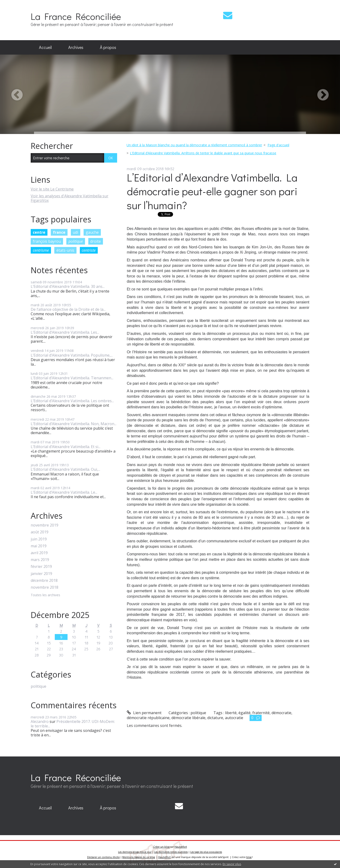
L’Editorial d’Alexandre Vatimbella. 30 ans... (68, 286)
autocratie (234, 718)
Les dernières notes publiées (171, 852)
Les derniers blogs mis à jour (135, 852)
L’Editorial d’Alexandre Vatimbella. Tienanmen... (72, 378)
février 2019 (41, 567)
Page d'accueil (278, 145)
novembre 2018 (45, 587)
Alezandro (40, 721)
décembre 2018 (44, 581)
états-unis (65, 250)
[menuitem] (45, 48)
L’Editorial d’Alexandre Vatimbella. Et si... (66, 447)
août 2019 (40, 532)
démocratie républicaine (148, 718)
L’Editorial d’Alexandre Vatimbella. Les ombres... (72, 401)
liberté (231, 713)
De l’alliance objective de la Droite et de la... (68, 309)
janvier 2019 (41, 574)
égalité (244, 713)
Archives (76, 47)
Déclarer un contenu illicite (103, 857)
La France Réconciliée (76, 16)
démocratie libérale (188, 718)
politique (76, 241)
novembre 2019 (45, 525)
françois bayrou (47, 241)
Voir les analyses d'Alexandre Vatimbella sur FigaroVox (70, 198)
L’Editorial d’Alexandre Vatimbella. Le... (64, 492)
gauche (92, 232)
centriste (89, 250)
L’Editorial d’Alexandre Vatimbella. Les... (65, 332)
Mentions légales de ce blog (139, 857)
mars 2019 (40, 560)
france (59, 232)
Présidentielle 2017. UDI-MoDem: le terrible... (73, 724)
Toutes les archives (45, 595)
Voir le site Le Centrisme (52, 189)
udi (75, 232)
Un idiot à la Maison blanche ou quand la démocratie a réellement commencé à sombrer (194, 145)
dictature (215, 718)
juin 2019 (39, 539)
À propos (108, 47)
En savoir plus (232, 864)
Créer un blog (161, 847)
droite (96, 241)
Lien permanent (144, 713)
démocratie (281, 713)
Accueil (45, 47)
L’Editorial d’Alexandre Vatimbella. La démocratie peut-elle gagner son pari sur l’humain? (212, 191)
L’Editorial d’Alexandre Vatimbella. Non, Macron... (74, 424)
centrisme (41, 250)
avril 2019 (39, 553)
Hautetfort (181, 847)
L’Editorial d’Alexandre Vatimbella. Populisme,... (72, 355)
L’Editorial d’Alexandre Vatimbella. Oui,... (65, 469)
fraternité (261, 713)
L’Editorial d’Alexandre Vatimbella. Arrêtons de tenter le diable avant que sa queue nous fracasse (203, 153)
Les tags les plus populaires (206, 852)
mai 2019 (39, 546)
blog (249, 857)
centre (39, 232)
